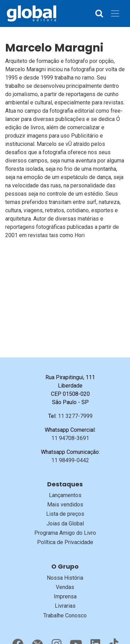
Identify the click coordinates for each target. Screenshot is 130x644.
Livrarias (65, 606)
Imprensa (65, 596)
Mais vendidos (65, 505)
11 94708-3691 (70, 438)
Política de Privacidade (65, 542)
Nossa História (65, 578)
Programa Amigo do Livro (65, 533)
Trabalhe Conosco (65, 615)
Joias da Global (65, 524)
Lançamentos (65, 495)
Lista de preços (65, 514)
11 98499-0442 (70, 460)
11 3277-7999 (75, 416)
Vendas (65, 587)
